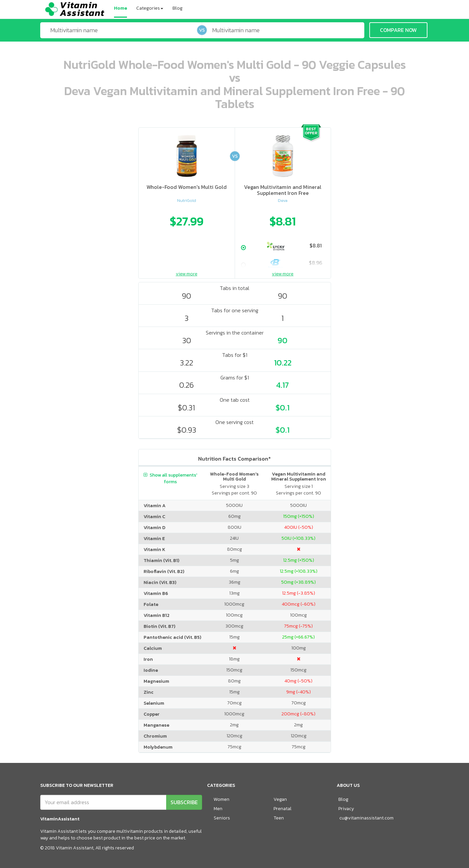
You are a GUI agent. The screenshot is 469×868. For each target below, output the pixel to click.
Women (222, 799)
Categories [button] (150, 8)
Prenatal (283, 809)
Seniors (222, 818)
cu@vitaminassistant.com (366, 818)
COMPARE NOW (398, 30)
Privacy (346, 809)
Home (120, 8)
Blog (177, 8)
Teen (279, 818)
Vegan (280, 799)
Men (218, 809)
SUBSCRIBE (184, 802)
